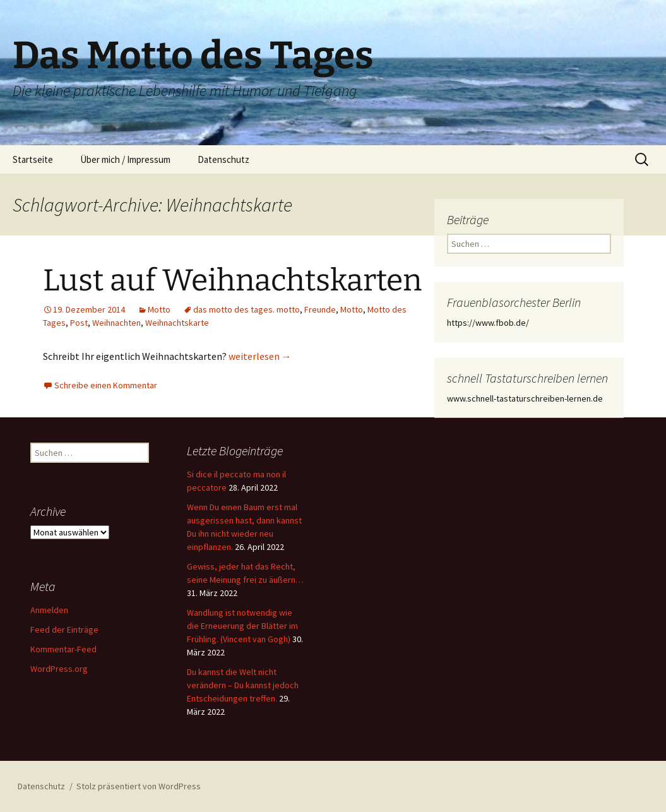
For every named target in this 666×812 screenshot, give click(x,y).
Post (79, 323)
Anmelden (49, 610)
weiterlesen (260, 356)
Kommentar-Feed (63, 649)
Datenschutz (223, 159)
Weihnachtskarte (177, 323)
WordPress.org (59, 669)
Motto (159, 309)
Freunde (320, 309)
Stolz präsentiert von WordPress (139, 786)
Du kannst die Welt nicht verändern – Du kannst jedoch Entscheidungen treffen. (243, 685)
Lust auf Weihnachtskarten (232, 280)
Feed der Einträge (64, 630)
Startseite (33, 159)
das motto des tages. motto (247, 309)
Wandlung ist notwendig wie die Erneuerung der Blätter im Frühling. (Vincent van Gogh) (242, 626)
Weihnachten (116, 323)
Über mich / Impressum (125, 159)
